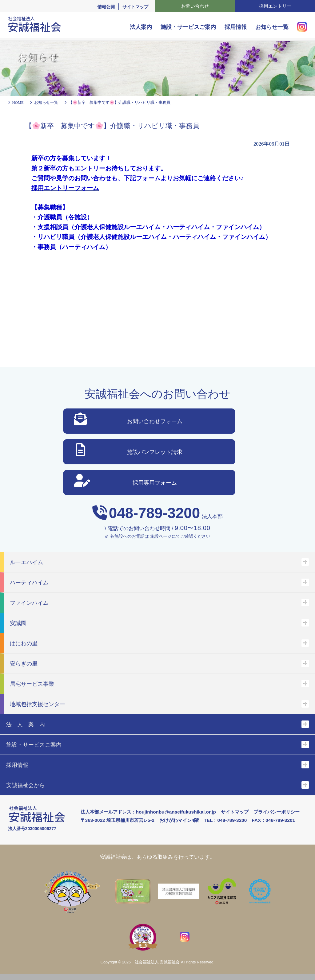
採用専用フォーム (125, 482)
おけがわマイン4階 (179, 820)
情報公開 (106, 7)
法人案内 (141, 27)
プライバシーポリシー (277, 812)
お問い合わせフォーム (128, 420)
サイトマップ (135, 7)
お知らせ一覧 (272, 27)
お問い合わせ (195, 6)
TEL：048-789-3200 (225, 820)
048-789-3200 (154, 513)
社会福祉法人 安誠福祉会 (157, 962)
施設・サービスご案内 (188, 27)
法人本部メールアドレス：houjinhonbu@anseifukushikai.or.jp (148, 812)
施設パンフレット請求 (129, 451)
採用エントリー (275, 6)
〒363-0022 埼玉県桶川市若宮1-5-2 (118, 820)
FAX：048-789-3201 (273, 820)
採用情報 (236, 27)
